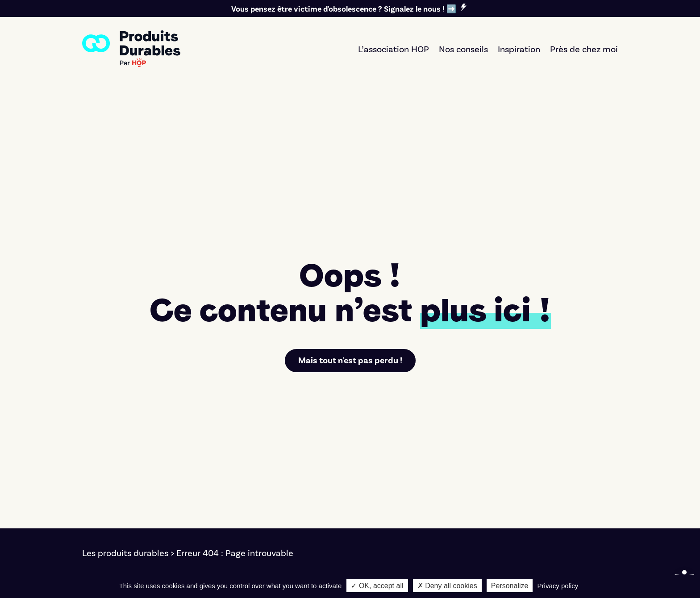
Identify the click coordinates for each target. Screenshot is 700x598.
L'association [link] (531, 488)
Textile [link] (237, 513)
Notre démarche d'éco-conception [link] (504, 574)
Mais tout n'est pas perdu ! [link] (350, 223)
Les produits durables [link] (125, 415)
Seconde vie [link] (389, 513)
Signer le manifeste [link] (545, 476)
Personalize (510, 586)
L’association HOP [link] (394, 49)
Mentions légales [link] (116, 574)
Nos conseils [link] (463, 49)
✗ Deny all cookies (447, 586)
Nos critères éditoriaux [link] (552, 501)
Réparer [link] (381, 501)
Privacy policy (558, 586)
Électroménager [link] (256, 476)
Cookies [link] (172, 574)
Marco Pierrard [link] (399, 574)
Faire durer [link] (386, 488)
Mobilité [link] (240, 501)
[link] (131, 49)
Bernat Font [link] (262, 574)
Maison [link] (238, 526)
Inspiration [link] (519, 49)
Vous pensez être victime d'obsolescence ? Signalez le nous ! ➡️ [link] (344, 8)
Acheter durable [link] (397, 476)
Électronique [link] (249, 488)
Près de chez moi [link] (584, 49)
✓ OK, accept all (377, 586)
